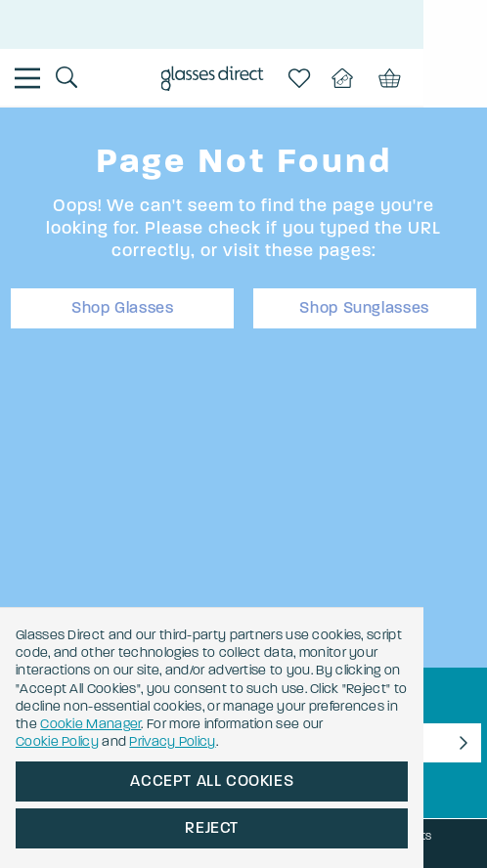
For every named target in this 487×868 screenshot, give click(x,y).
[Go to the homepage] (244, 81)
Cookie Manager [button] (215, 724)
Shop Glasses (123, 307)
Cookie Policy (57, 741)
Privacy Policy (172, 741)
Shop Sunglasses (364, 307)
